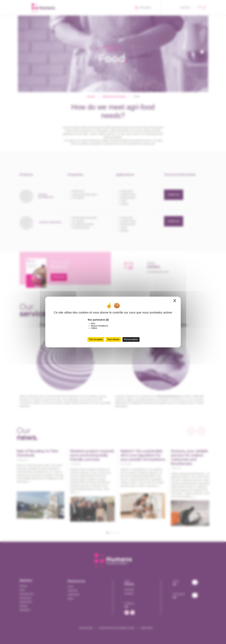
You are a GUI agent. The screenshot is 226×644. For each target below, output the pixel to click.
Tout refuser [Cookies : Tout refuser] (113, 339)
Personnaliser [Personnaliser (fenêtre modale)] (131, 339)
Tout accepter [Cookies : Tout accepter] (96, 339)
